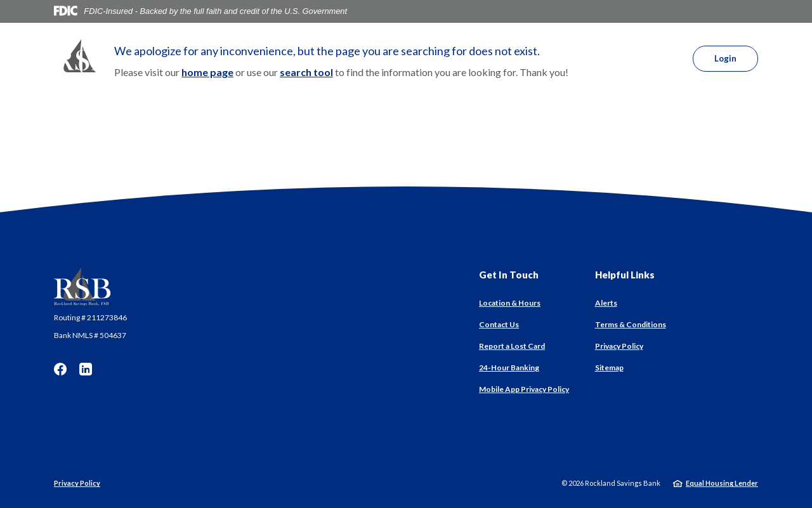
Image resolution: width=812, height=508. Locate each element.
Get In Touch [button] (509, 275)
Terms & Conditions (631, 324)
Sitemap (609, 368)
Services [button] (411, 59)
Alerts (606, 303)
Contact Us (499, 324)
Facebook (60, 369)
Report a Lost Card (512, 346)
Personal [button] (310, 59)
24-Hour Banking (509, 368)
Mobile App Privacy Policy (524, 389)
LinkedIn (86, 369)
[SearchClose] (658, 59)
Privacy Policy (619, 346)
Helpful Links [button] (625, 275)
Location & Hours (510, 303)
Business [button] (361, 59)
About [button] (455, 59)
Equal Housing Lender (722, 483)
